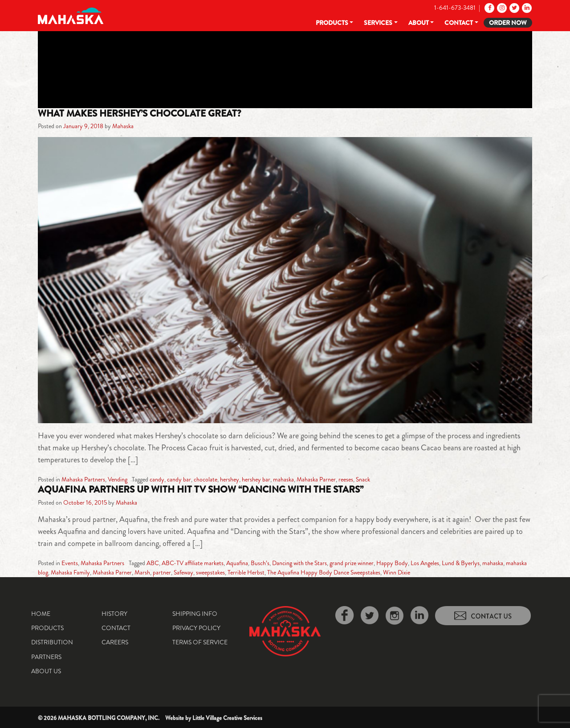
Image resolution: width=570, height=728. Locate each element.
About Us (46, 671)
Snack (363, 479)
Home (41, 614)
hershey (230, 479)
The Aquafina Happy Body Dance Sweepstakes (324, 572)
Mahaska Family (70, 572)
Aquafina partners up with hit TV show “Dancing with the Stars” (201, 489)
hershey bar (256, 479)
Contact (459, 23)
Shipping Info (195, 614)
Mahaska (123, 126)
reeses (346, 479)
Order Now (508, 23)
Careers (115, 642)
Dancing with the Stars (299, 563)
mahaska (283, 479)
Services (378, 23)
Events (70, 563)
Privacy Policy (196, 628)
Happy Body (392, 563)
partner (162, 572)
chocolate (206, 479)
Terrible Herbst (246, 572)
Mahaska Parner (316, 479)
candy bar (179, 479)
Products (332, 23)
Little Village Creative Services (227, 718)
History (114, 614)
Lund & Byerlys (461, 563)
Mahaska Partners (83, 479)
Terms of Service (200, 642)
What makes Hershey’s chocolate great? (139, 113)
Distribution (52, 642)
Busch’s (260, 563)
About (419, 23)
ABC (153, 563)
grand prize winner (352, 563)
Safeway (183, 572)
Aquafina (237, 563)
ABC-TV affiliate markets (193, 563)
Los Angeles (425, 563)
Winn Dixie (397, 572)
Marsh (142, 572)
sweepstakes (210, 572)
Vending (118, 479)
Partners (46, 657)
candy (157, 479)
